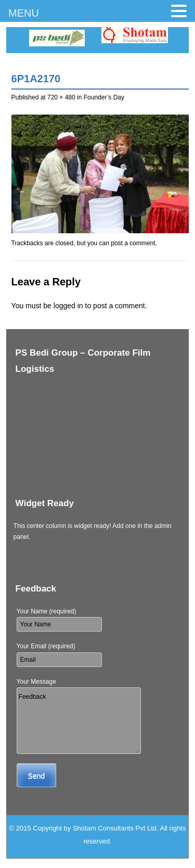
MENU (24, 13)
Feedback (79, 721)
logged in (68, 306)
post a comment (133, 243)
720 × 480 (61, 97)
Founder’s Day (104, 97)
